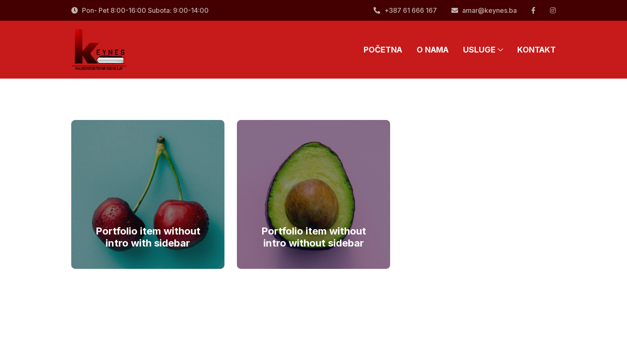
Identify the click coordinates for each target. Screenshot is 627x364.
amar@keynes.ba (484, 10)
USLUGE (483, 50)
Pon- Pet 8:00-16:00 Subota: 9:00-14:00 (140, 10)
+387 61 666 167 (405, 10)
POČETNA (383, 50)
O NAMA (433, 50)
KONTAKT (537, 50)
